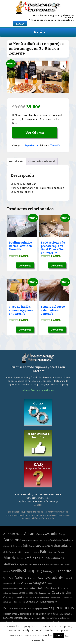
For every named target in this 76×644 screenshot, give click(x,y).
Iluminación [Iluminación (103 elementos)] (46, 614)
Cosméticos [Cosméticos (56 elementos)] (55, 598)
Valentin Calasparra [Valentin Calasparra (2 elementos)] (38, 578)
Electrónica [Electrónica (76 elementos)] (29, 608)
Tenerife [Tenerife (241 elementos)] (64, 571)
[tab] (16, 161)
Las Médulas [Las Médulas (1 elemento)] (29, 552)
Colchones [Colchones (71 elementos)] (30, 598)
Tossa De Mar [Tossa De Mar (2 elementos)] (9, 578)
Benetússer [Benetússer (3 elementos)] (27, 541)
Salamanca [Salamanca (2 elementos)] (55, 565)
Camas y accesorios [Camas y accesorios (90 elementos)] (29, 593)
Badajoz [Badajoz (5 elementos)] (63, 534)
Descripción (16, 161)
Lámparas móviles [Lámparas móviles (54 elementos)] (33, 618)
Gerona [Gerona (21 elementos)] (49, 546)
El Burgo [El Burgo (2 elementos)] (41, 546)
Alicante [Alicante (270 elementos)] (31, 534)
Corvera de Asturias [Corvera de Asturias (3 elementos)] (12, 546)
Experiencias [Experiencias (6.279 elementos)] (61, 607)
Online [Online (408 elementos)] (44, 558)
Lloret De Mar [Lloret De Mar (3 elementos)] (58, 552)
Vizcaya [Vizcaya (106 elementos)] (26, 583)
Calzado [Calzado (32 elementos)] (15, 593)
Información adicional (41, 161)
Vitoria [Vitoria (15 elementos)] (17, 583)
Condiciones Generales (38, 498)
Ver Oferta (35, 133)
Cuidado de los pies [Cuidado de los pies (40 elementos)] (17, 602)
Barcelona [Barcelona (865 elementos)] (12, 540)
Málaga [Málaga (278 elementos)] (32, 558)
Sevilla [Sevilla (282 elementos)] (16, 571)
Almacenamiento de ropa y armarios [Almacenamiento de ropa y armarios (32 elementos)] (17, 588)
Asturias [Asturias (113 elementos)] (52, 534)
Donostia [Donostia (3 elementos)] (33, 546)
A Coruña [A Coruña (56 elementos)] (9, 534)
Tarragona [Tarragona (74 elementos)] (50, 571)
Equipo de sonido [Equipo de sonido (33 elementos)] (41, 609)
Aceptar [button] (59, 635)
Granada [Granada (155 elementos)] (60, 546)
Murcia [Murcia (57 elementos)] (22, 558)
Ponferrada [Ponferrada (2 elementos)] (32, 565)
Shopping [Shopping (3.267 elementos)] (32, 570)
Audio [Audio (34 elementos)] (43, 588)
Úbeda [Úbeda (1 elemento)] (49, 584)
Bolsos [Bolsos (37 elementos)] (48, 588)
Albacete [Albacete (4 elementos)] (20, 534)
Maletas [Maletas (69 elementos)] (46, 618)
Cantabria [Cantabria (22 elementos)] (55, 540)
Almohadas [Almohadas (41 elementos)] (36, 588)
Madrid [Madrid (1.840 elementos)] (10, 558)
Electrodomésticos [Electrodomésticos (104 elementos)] (13, 608)
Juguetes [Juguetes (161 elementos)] (19, 618)
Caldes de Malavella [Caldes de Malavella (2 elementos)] (41, 541)
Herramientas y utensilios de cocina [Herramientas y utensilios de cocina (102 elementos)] (22, 614)
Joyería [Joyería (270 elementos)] (57, 613)
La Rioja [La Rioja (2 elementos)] (20, 552)
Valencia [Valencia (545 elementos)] (22, 577)
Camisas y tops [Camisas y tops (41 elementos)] (45, 593)
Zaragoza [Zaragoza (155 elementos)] (39, 583)
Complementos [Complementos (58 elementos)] (42, 597)
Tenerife (55, 145)
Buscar (20, 24)
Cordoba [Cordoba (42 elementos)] (67, 540)
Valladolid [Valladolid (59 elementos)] (54, 578)
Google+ (38, 505)
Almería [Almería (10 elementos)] (42, 534)
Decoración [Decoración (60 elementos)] (52, 602)
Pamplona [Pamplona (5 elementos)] (22, 565)
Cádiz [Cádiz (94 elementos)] (24, 546)
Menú (38, 32)
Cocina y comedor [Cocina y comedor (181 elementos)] (14, 597)
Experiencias (32, 145)
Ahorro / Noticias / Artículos (38, 390)
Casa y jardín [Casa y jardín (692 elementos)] (61, 592)
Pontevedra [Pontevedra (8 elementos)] (44, 565)
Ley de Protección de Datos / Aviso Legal (38, 501)
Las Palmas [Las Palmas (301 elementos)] (43, 551)
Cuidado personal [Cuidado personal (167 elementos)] (36, 602)
